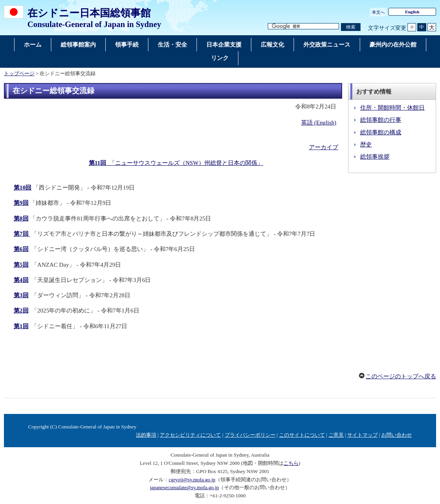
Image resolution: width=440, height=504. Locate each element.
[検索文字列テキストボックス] (303, 26)
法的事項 (146, 435)
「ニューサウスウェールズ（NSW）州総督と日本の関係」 (176, 163)
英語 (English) (319, 123)
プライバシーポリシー (250, 435)
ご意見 (336, 435)
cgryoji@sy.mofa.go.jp (192, 480)
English (412, 12)
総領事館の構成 (381, 132)
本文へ (378, 12)
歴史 (366, 145)
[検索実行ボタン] (351, 27)
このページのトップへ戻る (401, 376)
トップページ (19, 74)
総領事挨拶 (375, 157)
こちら (291, 463)
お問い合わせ (397, 435)
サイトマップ (362, 435)
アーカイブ (324, 147)
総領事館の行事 (381, 120)
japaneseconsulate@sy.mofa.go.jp (184, 487)
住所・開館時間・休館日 (392, 108)
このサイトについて (302, 435)
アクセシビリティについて (190, 435)
